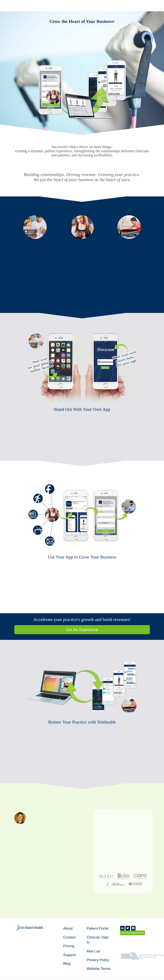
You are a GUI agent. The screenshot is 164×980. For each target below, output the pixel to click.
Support (70, 955)
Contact (69, 937)
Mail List (93, 951)
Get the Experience (82, 630)
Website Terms (99, 969)
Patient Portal (98, 928)
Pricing (69, 946)
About (68, 928)
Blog (67, 963)
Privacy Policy (98, 960)
